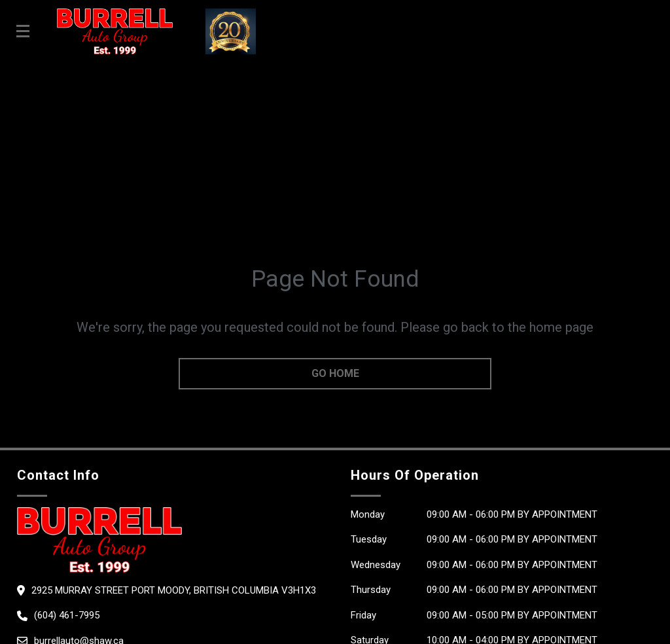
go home (335, 373)
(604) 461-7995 (67, 615)
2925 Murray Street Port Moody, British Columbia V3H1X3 (174, 590)
